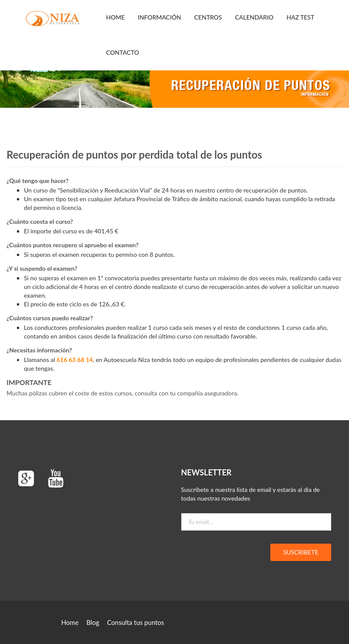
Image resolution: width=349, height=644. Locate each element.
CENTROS (208, 17)
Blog (93, 622)
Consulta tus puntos (135, 622)
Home (115, 17)
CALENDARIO (254, 17)
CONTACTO (123, 52)
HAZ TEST (300, 17)
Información (160, 17)
